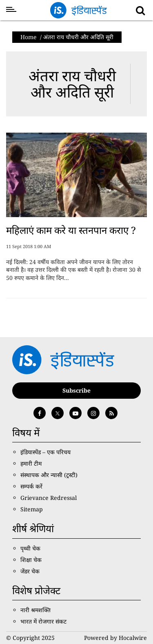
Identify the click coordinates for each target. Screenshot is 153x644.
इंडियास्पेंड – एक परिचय (45, 452)
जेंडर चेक (30, 571)
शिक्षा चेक (31, 560)
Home (29, 37)
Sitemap (32, 509)
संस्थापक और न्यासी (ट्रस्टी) (49, 475)
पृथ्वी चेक (30, 548)
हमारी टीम (31, 463)
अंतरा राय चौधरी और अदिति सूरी (72, 84)
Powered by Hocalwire (115, 638)
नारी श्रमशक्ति (35, 610)
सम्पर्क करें (31, 486)
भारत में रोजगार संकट (43, 621)
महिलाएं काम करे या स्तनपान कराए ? (71, 230)
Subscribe (76, 390)
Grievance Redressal (49, 498)
